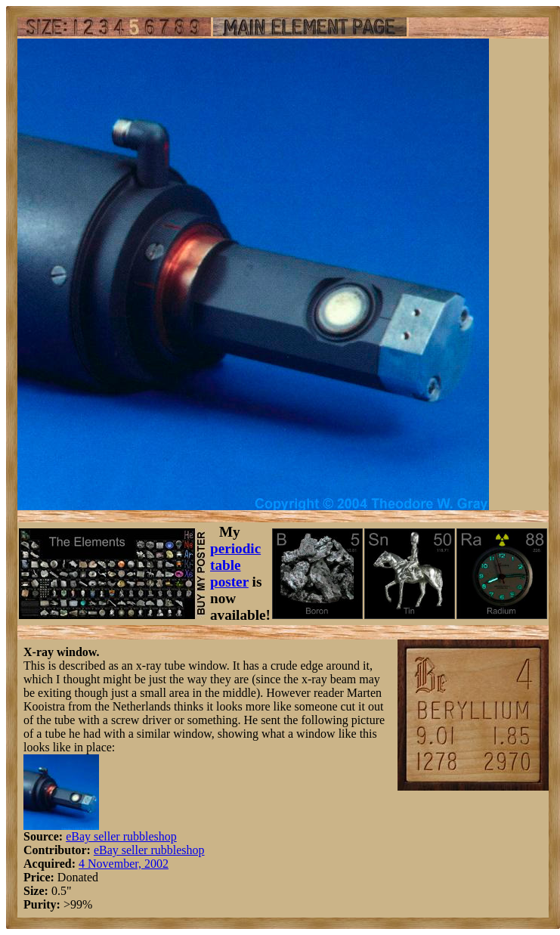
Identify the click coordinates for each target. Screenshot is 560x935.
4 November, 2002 (124, 864)
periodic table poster (235, 565)
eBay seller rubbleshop (121, 836)
